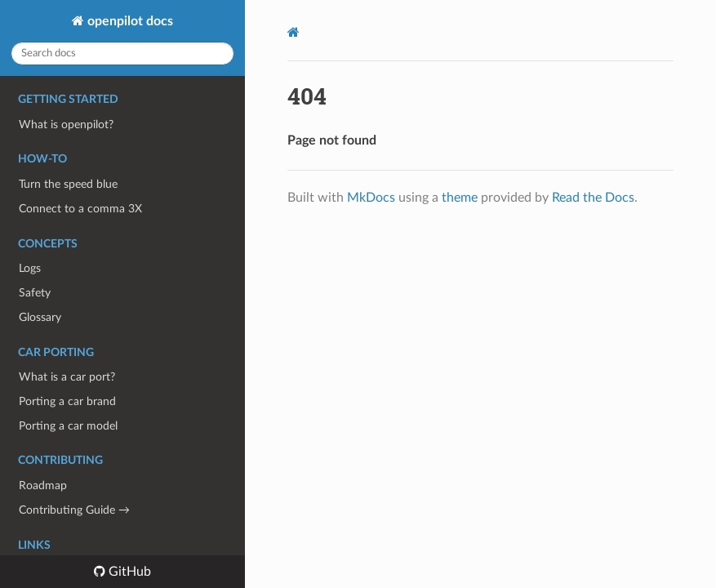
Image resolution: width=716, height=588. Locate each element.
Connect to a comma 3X (80, 209)
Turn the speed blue (68, 184)
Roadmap (43, 486)
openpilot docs (129, 21)
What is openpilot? (66, 125)
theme (460, 198)
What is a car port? (67, 377)
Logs (30, 268)
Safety (35, 293)
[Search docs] (122, 53)
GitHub (128, 572)
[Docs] (294, 32)
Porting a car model (68, 426)
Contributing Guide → (74, 510)
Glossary (40, 317)
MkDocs (371, 198)
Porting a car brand (67, 401)
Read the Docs (593, 198)
